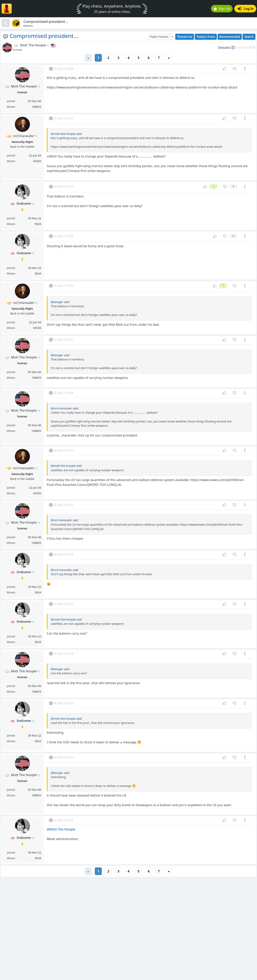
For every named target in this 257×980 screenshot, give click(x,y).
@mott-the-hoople (63, 134)
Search (249, 37)
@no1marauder (61, 408)
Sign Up (222, 9)
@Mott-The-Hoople (61, 829)
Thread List (185, 37)
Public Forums (159, 37)
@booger (57, 302)
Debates (224, 48)
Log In (246, 9)
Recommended (230, 37)
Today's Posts (206, 37)
